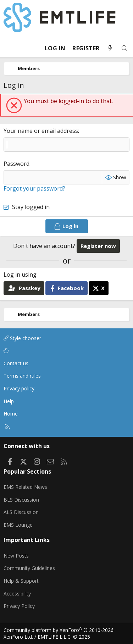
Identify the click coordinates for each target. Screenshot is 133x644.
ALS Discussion (21, 512)
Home (11, 414)
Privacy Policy (19, 606)
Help (9, 401)
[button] (65, 351)
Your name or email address (41, 131)
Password (16, 164)
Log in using (20, 275)
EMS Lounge (18, 525)
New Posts (16, 556)
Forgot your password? (34, 188)
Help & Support (21, 581)
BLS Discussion (21, 500)
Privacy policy (19, 388)
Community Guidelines (29, 568)
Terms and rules (22, 376)
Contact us (16, 363)
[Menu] (9, 48)
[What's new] (110, 48)
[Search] (124, 48)
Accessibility (17, 594)
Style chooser (22, 338)
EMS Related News (25, 487)
